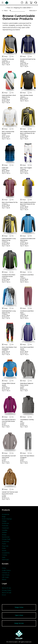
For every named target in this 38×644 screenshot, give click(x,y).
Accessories (6, 514)
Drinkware (5, 523)
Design (4, 521)
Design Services (19, 623)
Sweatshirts (6, 553)
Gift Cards (5, 577)
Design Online (19, 607)
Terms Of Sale (7, 593)
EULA (4, 595)
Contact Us (6, 573)
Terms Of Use (6, 588)
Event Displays (7, 519)
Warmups (5, 560)
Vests (4, 557)
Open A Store (19, 615)
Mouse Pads (6, 539)
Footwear (5, 526)
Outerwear (6, 541)
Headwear (5, 528)
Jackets (4, 532)
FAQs (4, 568)
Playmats (5, 546)
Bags (4, 517)
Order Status (6, 570)
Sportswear (6, 537)
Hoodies (5, 530)
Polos (4, 548)
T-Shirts (4, 555)
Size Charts (6, 575)
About (4, 579)
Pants (4, 544)
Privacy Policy (7, 590)
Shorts (4, 551)
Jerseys (4, 535)
